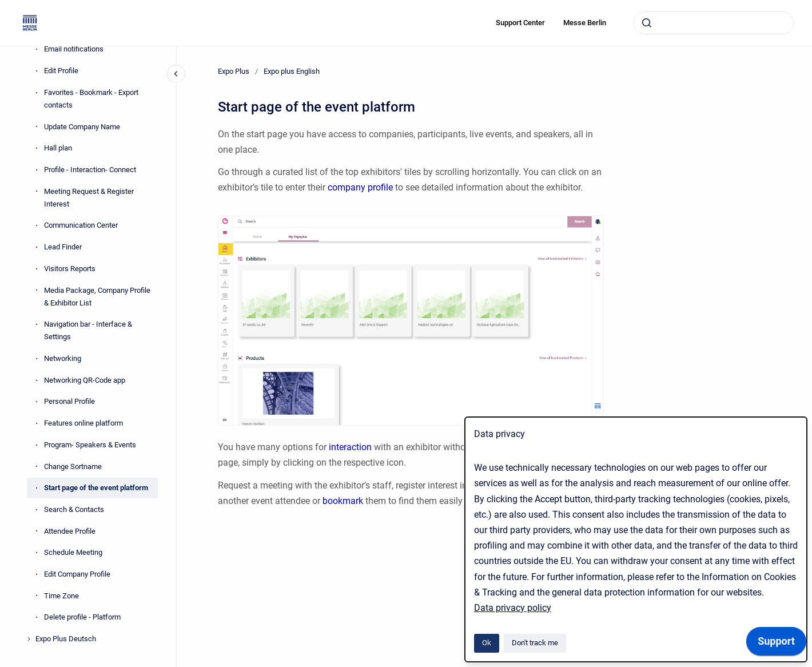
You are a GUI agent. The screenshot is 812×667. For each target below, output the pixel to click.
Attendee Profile (70, 531)
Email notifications (74, 49)
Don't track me (535, 643)
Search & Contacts (74, 509)
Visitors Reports (70, 269)
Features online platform (83, 423)
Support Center (520, 23)
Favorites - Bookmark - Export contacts (91, 99)
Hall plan (58, 148)
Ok (487, 643)
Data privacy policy (513, 608)
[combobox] (714, 23)
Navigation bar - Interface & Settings (88, 330)
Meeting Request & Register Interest (89, 198)
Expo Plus (234, 71)
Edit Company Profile (77, 574)
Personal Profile (69, 401)
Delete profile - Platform (82, 617)
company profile (360, 187)
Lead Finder (63, 247)
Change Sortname (73, 466)
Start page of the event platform (96, 488)
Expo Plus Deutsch (66, 639)
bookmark (344, 501)
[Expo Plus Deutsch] (29, 639)
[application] (776, 644)
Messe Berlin (585, 23)
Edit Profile (61, 71)
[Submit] (647, 23)
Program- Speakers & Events (90, 445)
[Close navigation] (176, 74)
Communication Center (81, 225)
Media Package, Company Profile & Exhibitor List (97, 297)
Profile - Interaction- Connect (90, 170)
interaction (351, 447)
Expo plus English (292, 71)
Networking (63, 358)
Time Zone (61, 596)
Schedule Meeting (73, 552)
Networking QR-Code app (85, 380)
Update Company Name (82, 127)
